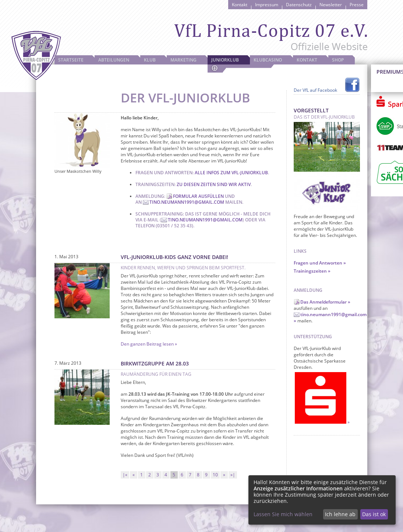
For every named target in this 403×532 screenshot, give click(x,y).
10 (215, 475)
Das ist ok (374, 514)
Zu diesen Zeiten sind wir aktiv (214, 184)
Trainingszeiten (310, 271)
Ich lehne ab (340, 514)
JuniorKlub (225, 60)
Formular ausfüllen (198, 196)
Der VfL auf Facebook (315, 90)
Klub (150, 60)
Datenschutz (299, 5)
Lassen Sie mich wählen (283, 514)
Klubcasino (268, 60)
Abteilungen (114, 60)
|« (125, 475)
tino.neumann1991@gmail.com (187, 202)
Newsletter (331, 5)
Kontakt (240, 5)
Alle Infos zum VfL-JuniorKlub (231, 173)
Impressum (267, 5)
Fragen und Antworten (318, 263)
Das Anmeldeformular (324, 302)
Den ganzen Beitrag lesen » (149, 344)
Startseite (71, 60)
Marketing (183, 60)
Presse (357, 5)
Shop (338, 60)
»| (233, 475)
